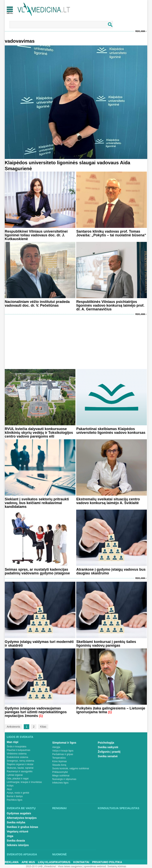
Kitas (43, 727)
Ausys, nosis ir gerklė (18, 793)
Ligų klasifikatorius (54, 862)
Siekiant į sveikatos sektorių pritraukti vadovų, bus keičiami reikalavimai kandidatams (37, 503)
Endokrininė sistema (17, 757)
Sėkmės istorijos (18, 845)
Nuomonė (59, 854)
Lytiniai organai (15, 775)
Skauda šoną (59, 765)
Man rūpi (12, 742)
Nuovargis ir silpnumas (64, 779)
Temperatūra (59, 758)
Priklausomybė (60, 772)
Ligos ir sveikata (20, 737)
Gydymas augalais (19, 813)
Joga (10, 836)
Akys (9, 789)
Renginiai (59, 808)
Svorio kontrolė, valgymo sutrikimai (71, 768)
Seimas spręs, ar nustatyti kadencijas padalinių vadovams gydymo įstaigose (37, 571)
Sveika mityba (16, 822)
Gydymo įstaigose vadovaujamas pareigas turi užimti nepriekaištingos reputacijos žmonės (36, 712)
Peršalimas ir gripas (63, 754)
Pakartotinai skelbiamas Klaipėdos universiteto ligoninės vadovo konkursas (111, 431)
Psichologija (106, 743)
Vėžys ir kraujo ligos (63, 751)
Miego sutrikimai (61, 776)
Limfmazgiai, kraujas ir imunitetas (24, 782)
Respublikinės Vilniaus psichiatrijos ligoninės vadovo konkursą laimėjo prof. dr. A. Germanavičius (110, 305)
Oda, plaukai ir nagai (18, 779)
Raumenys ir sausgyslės (20, 771)
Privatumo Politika (107, 862)
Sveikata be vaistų (21, 808)
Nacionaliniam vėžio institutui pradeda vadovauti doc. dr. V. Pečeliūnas (37, 304)
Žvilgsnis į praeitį (109, 752)
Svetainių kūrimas (117, 866)
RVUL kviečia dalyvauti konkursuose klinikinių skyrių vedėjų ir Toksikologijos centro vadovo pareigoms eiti (39, 433)
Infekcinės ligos (60, 783)
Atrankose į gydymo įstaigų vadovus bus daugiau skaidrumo (111, 571)
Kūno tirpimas (59, 761)
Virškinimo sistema (17, 754)
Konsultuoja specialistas (119, 808)
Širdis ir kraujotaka (17, 747)
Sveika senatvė (108, 756)
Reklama (140, 31)
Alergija (56, 747)
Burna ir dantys (15, 796)
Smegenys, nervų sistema (20, 761)
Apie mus (28, 862)
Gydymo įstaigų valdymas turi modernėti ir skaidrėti (39, 644)
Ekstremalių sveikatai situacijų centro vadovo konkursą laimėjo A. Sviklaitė (108, 501)
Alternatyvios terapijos (22, 818)
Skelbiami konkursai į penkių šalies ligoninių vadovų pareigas (106, 644)
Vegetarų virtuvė (18, 831)
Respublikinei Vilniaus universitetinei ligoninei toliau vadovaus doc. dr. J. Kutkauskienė (36, 235)
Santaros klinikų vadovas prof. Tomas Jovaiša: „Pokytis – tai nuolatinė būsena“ (111, 233)
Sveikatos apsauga (22, 854)
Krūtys (10, 786)
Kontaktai (81, 862)
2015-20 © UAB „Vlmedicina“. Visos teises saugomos (54, 866)
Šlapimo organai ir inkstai (20, 764)
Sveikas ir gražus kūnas (22, 827)
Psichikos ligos (15, 800)
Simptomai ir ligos (64, 743)
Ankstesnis (13, 727)
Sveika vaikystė (108, 747)
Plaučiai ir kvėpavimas (19, 750)
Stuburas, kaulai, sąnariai (20, 768)
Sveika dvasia (16, 841)
